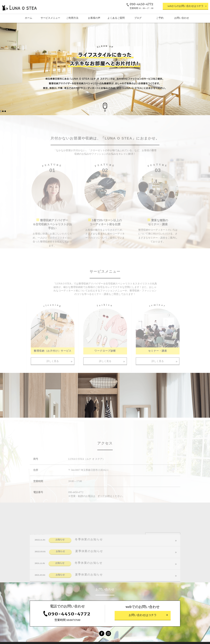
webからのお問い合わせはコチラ (185, 6)
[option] (105, 69)
